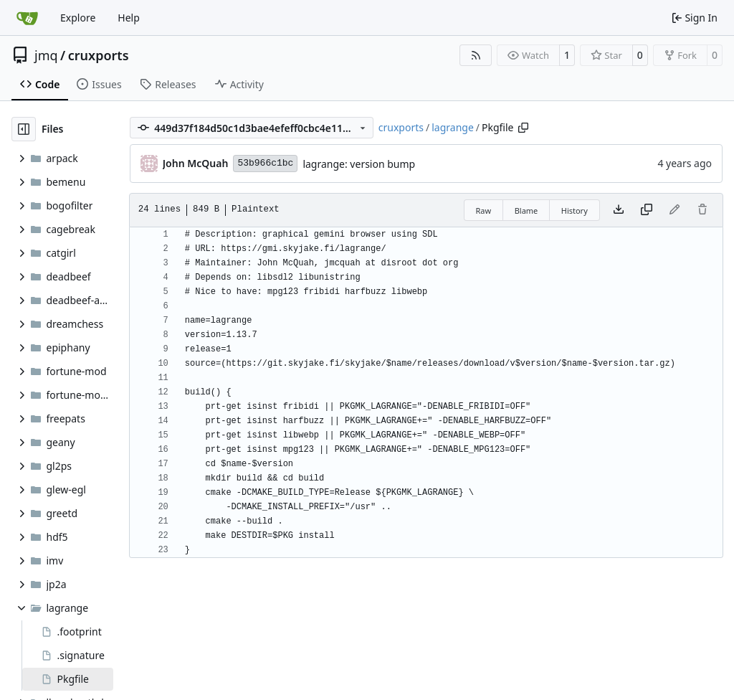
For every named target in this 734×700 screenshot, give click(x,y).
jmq (46, 55)
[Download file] (619, 210)
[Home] (27, 18)
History (575, 211)
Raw (484, 211)
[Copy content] (647, 210)
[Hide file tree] (24, 129)
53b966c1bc (265, 163)
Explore (78, 18)
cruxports (99, 55)
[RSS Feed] (476, 55)
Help (129, 18)
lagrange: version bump (359, 164)
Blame (526, 211)
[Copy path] (523, 128)
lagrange (453, 127)
